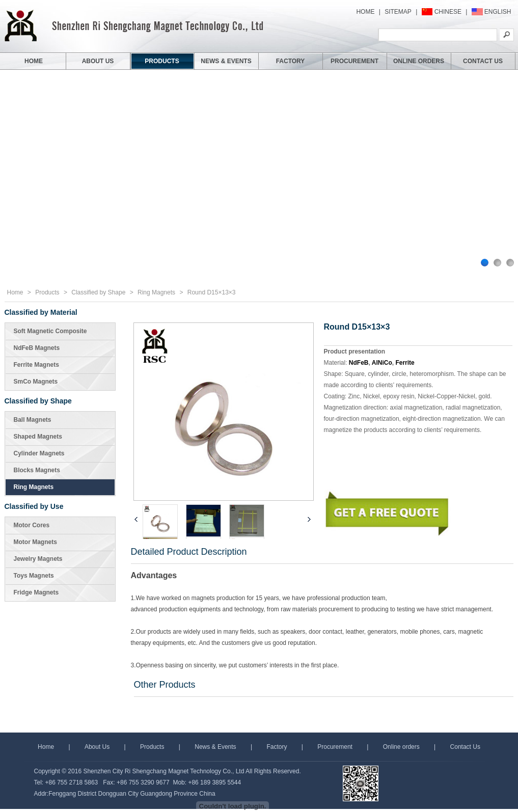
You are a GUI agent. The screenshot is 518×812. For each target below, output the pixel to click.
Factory (277, 747)
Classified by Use (34, 506)
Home (15, 292)
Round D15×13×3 (212, 292)
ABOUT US (98, 61)
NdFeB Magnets (37, 348)
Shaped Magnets (38, 437)
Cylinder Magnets (39, 453)
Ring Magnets (156, 292)
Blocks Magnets (37, 470)
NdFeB (359, 363)
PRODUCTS (162, 61)
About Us (97, 747)
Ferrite (405, 363)
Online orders (401, 747)
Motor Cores (32, 525)
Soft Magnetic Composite (50, 331)
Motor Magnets (35, 542)
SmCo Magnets (36, 382)
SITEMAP (398, 12)
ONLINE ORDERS (419, 61)
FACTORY (291, 61)
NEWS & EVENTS (226, 61)
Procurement (335, 747)
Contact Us (465, 747)
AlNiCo (382, 363)
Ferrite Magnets (36, 365)
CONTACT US (483, 61)
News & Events (215, 747)
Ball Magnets (33, 420)
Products (47, 292)
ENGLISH (498, 12)
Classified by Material (41, 312)
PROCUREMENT (355, 61)
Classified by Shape (98, 292)
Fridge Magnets (36, 592)
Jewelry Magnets (38, 559)
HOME (365, 12)
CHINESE (448, 12)
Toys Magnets (34, 576)
